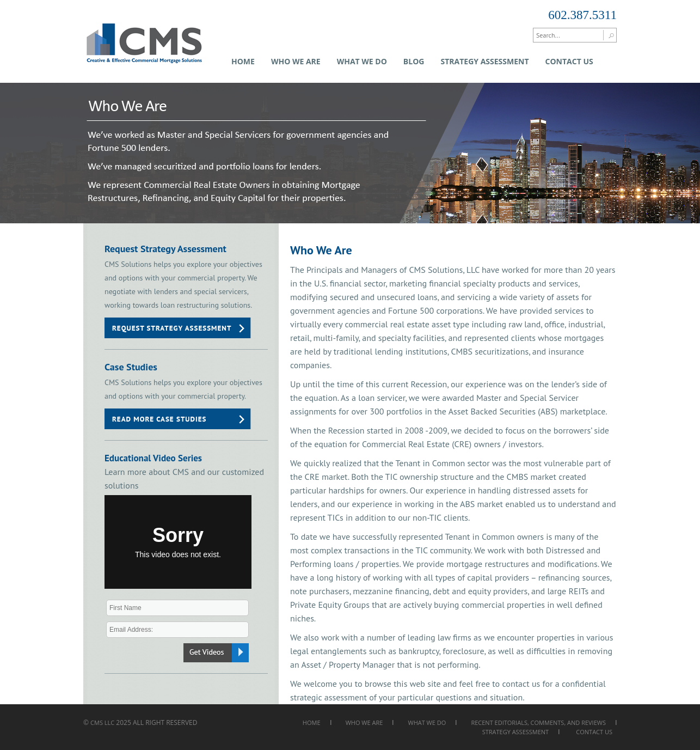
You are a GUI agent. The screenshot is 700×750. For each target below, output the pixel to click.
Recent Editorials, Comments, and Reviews (538, 722)
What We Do (362, 61)
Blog (414, 61)
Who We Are (296, 61)
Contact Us (569, 61)
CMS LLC (102, 722)
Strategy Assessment (484, 61)
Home (243, 61)
